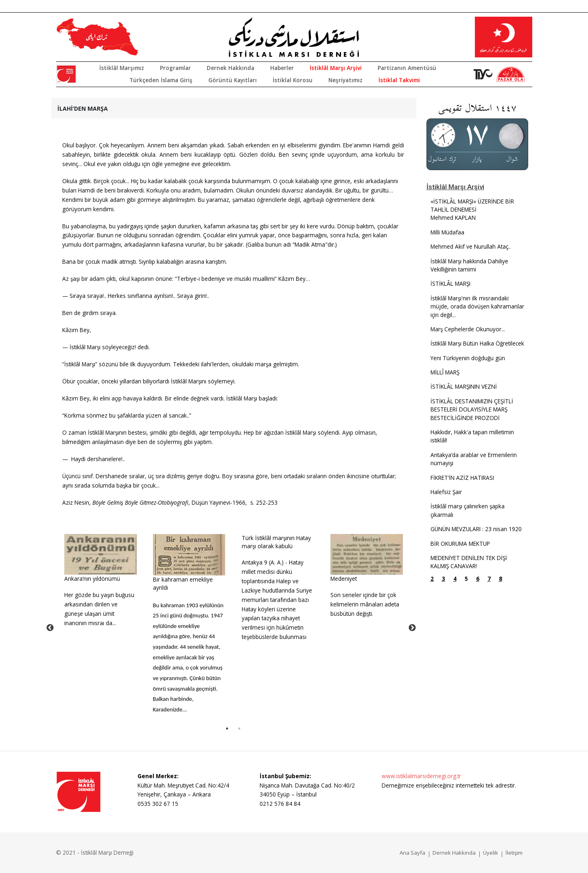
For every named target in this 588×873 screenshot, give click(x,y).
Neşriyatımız (345, 80)
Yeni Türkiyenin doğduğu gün (468, 358)
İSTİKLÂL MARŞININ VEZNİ (464, 386)
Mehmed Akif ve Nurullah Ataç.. (471, 246)
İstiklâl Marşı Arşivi (336, 68)
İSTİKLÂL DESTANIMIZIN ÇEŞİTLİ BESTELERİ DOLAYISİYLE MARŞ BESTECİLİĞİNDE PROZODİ (472, 409)
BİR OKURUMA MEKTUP (460, 544)
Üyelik (491, 853)
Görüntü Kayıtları (233, 80)
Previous (50, 628)
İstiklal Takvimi (399, 80)
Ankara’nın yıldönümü (92, 579)
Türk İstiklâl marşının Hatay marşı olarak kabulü (276, 542)
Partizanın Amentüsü (407, 68)
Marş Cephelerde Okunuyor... (468, 329)
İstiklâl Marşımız (122, 68)
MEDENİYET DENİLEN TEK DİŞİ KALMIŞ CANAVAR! (469, 562)
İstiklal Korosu (293, 80)
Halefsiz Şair (446, 492)
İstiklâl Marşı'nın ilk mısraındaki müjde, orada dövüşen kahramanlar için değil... (477, 306)
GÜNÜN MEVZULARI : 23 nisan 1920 (476, 529)
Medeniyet (344, 579)
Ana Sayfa (412, 853)
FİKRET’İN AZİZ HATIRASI (462, 478)
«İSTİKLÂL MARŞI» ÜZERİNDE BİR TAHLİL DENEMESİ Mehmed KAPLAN (472, 210)
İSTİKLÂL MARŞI (450, 283)
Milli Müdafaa (447, 232)
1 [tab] (227, 729)
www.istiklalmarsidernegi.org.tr (421, 776)
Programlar (175, 68)
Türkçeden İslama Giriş (161, 80)
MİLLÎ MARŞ (445, 372)
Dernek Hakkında (231, 68)
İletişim (514, 853)
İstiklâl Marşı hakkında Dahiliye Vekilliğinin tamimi (469, 265)
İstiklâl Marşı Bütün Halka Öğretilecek (477, 343)
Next (412, 628)
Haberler (282, 68)
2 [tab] (239, 729)
